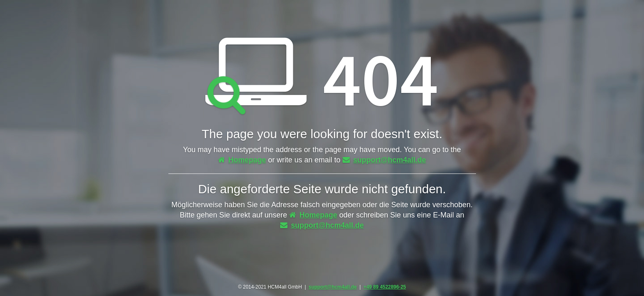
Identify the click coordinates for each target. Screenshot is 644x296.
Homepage (242, 160)
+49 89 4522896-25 (385, 287)
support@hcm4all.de (384, 160)
